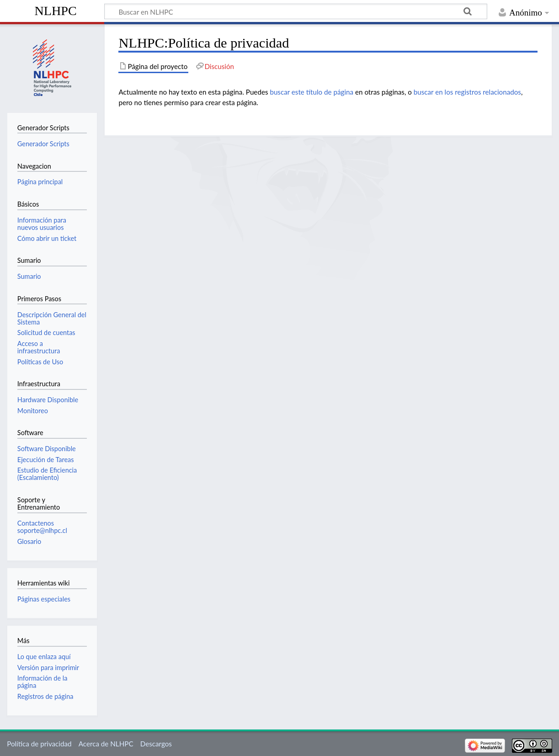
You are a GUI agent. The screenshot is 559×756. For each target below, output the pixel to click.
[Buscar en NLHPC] (296, 11)
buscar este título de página (311, 92)
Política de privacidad (39, 744)
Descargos (156, 744)
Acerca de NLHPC (106, 744)
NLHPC (56, 11)
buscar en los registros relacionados (467, 92)
